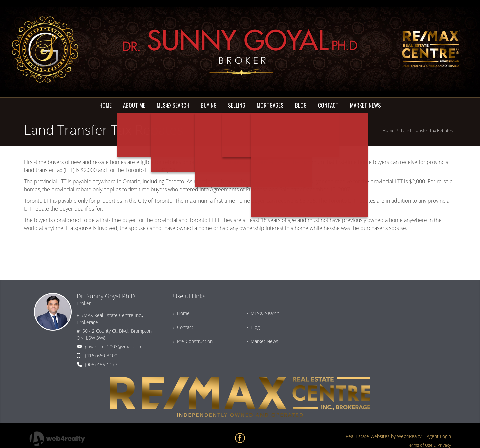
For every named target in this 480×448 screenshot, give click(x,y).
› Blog (253, 327)
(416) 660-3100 (101, 355)
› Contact (183, 327)
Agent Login (439, 436)
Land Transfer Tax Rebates (427, 130)
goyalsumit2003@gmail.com (114, 346)
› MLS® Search (263, 313)
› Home (181, 313)
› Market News (262, 341)
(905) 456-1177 (101, 364)
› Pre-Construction (193, 341)
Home (388, 130)
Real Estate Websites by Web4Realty (383, 436)
